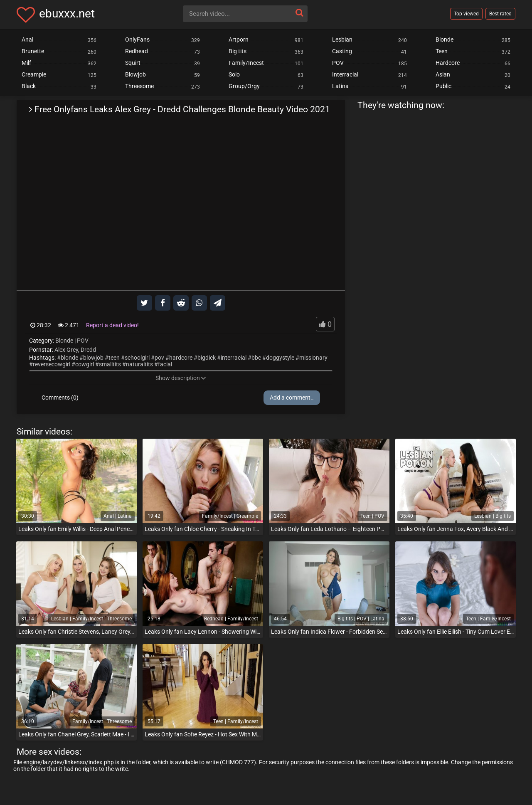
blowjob (93, 358)
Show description (181, 378)
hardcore (181, 358)
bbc (256, 358)
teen (114, 358)
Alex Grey (66, 350)
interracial (234, 358)
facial (165, 364)
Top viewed (466, 14)
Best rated (500, 14)
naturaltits (139, 364)
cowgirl (85, 364)
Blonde (64, 341)
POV (83, 341)
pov (159, 358)
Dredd (88, 350)
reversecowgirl (52, 364)
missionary (313, 358)
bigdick (207, 358)
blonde (69, 358)
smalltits (110, 364)
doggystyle (280, 358)
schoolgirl (137, 358)
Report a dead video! (112, 325)
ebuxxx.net (67, 14)
